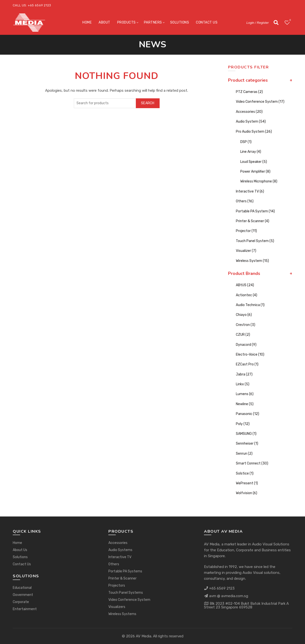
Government (23, 595)
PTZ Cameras (249, 92)
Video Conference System (260, 102)
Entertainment (25, 609)
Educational (22, 588)
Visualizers (117, 607)
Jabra (244, 374)
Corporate (21, 602)
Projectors (117, 586)
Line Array (251, 152)
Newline (245, 404)
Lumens (245, 394)
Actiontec (247, 295)
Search (148, 103)
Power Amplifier (255, 172)
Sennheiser (247, 444)
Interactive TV (250, 191)
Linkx (243, 384)
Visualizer (246, 251)
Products (127, 22)
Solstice (245, 473)
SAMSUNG (246, 434)
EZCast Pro (247, 364)
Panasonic (248, 414)
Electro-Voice (250, 354)
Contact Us (207, 22)
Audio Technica (250, 305)
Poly (243, 424)
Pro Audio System (254, 132)
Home (87, 22)
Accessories (249, 112)
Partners (153, 22)
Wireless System (252, 261)
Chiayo (244, 315)
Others (245, 201)
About (104, 22)
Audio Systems (120, 550)
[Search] (276, 23)
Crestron (246, 325)
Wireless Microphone (259, 181)
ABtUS (245, 285)
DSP (246, 142)
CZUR (243, 335)
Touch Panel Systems (126, 593)
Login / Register (258, 23)
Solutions (180, 22)
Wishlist (290, 20)
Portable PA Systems (125, 571)
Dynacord (246, 345)
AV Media (144, 636)
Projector (246, 231)
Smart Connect (252, 463)
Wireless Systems (122, 614)
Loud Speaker (254, 162)
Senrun (244, 454)
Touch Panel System (255, 241)
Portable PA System (255, 211)
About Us (20, 550)
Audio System (251, 122)
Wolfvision (247, 493)
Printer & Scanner (253, 221)
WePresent (247, 483)
